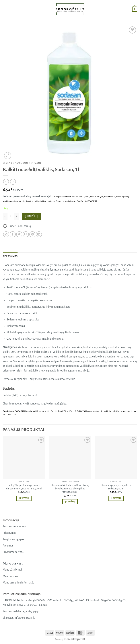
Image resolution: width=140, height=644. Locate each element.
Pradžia (7, 163)
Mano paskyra (13, 563)
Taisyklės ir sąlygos (13, 539)
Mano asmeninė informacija (19, 583)
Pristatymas (9, 533)
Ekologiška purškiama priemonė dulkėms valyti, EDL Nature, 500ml (24, 487)
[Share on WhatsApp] (6, 234)
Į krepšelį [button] (24, 498)
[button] (5, 9)
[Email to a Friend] (26, 234)
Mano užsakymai (12, 570)
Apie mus (8, 546)
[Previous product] (13, 182)
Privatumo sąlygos (13, 552)
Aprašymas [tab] (10, 256)
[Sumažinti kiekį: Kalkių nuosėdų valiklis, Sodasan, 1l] (5, 216)
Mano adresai (10, 576)
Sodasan (36, 163)
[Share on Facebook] (13, 234)
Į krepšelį (32, 216)
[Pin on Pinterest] (32, 234)
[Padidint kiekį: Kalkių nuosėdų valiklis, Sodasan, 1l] (17, 216)
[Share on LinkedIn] (39, 234)
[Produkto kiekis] (11, 216)
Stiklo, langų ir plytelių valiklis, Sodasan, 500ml (116, 487)
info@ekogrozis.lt (25, 618)
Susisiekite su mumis (15, 526)
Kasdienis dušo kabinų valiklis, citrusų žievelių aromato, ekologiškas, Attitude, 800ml (70, 489)
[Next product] (6, 182)
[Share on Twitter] (19, 234)
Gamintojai (21, 163)
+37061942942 (31, 611)
